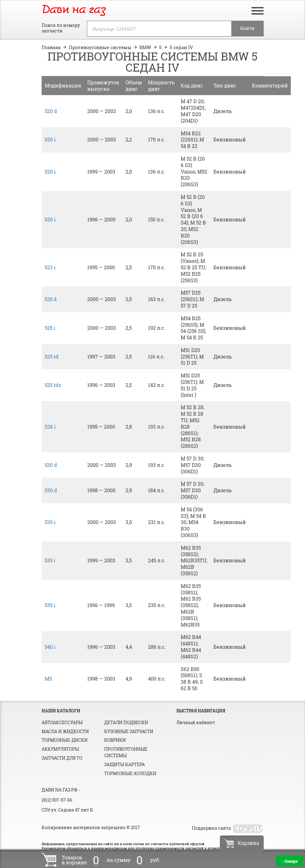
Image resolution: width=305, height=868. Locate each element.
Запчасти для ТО (62, 758)
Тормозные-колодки (130, 773)
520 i (50, 139)
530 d (51, 465)
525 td (52, 356)
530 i (50, 522)
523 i (50, 267)
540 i (50, 647)
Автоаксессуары (62, 722)
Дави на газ (74, 10)
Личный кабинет (196, 722)
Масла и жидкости (65, 731)
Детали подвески (126, 722)
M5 (48, 679)
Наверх (290, 861)
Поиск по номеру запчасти (61, 28)
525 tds (53, 385)
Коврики (115, 740)
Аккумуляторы (60, 749)
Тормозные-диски (65, 740)
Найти (247, 28)
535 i (50, 560)
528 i (50, 427)
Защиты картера (125, 764)
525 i (50, 328)
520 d (51, 111)
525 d (51, 299)
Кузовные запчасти (129, 731)
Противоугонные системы (126, 752)
